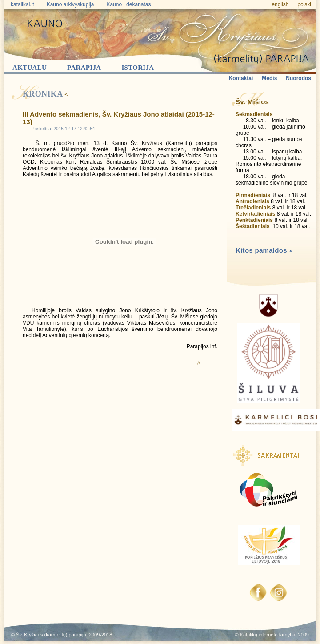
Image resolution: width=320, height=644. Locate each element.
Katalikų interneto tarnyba (268, 635)
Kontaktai (241, 78)
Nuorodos (298, 78)
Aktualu (30, 68)
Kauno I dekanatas (128, 4)
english (280, 4)
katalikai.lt (22, 4)
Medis (269, 78)
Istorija (138, 68)
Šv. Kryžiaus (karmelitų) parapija (51, 635)
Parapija (84, 68)
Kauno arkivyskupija (70, 4)
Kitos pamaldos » (264, 250)
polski (304, 4)
